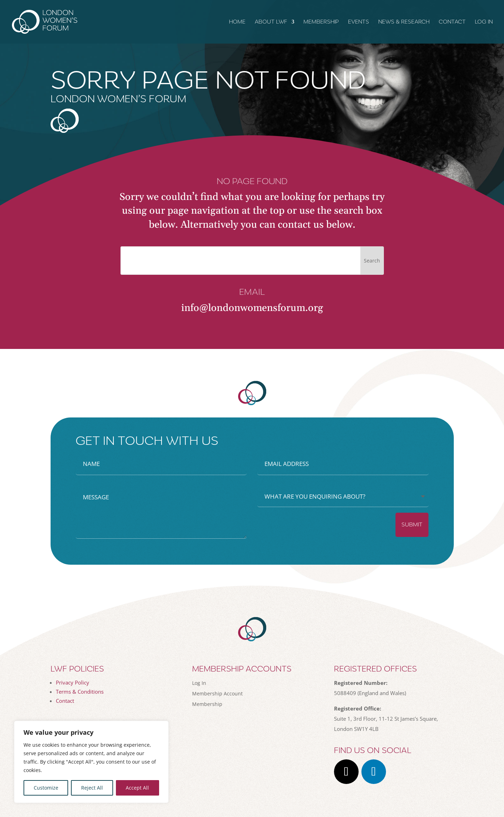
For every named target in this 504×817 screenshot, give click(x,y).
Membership (321, 22)
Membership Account (217, 693)
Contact (452, 22)
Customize (46, 788)
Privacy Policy (73, 682)
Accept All (137, 788)
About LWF (271, 22)
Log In (484, 22)
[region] (91, 762)
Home (237, 22)
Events (359, 22)
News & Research (404, 22)
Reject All (92, 788)
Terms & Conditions (80, 692)
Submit (412, 525)
